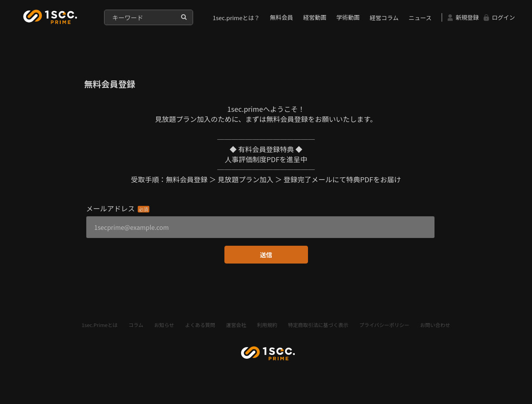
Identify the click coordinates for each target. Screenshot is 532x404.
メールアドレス (111, 208)
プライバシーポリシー (384, 325)
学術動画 (348, 17)
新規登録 (463, 17)
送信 (266, 255)
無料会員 (282, 17)
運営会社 (236, 325)
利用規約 (267, 325)
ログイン (499, 17)
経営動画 (315, 17)
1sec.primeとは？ (236, 18)
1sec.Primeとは (100, 325)
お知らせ (164, 325)
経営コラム (384, 18)
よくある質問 (200, 325)
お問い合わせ (435, 325)
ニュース (420, 18)
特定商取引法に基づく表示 (318, 325)
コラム (136, 325)
